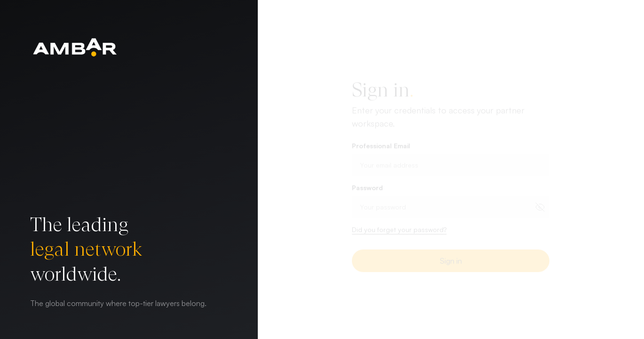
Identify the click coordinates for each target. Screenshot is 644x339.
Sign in (451, 254)
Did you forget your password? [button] (399, 223)
